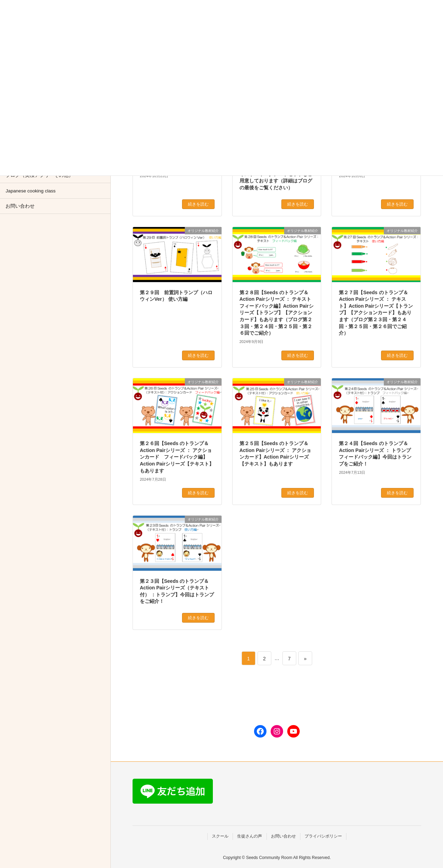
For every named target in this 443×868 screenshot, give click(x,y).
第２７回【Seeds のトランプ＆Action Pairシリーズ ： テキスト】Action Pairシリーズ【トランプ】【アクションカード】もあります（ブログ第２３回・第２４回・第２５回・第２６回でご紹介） (376, 313)
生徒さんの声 (250, 836)
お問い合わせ (20, 206)
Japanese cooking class (30, 191)
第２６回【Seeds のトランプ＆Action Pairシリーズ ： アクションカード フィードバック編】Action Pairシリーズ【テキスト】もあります (177, 457)
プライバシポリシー (323, 836)
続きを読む (198, 204)
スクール (220, 836)
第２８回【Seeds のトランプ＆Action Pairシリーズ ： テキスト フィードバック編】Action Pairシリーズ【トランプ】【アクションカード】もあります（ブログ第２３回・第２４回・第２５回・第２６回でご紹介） (278, 313)
